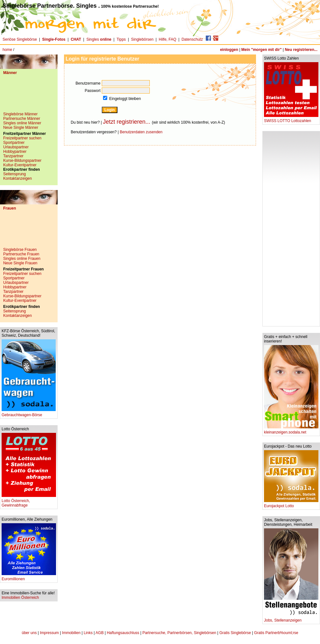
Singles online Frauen (22, 259)
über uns (29, 633)
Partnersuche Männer (22, 119)
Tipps (121, 39)
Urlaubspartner (16, 147)
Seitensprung (15, 174)
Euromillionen (29, 577)
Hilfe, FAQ (168, 39)
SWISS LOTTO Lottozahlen (291, 119)
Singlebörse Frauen (20, 250)
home (7, 50)
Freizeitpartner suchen (22, 138)
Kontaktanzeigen (17, 178)
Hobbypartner (15, 152)
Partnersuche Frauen (21, 254)
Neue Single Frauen (20, 263)
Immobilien (71, 633)
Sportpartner (14, 143)
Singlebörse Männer (20, 114)
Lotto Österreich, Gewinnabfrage (29, 501)
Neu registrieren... (301, 50)
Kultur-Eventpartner (20, 165)
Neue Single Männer (21, 128)
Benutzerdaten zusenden (141, 132)
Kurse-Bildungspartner (22, 161)
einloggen (229, 50)
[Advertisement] (29, 96)
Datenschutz (192, 39)
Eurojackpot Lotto (291, 504)
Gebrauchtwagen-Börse (29, 413)
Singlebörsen (142, 39)
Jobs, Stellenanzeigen (291, 619)
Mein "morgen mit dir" (261, 50)
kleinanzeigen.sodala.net (291, 430)
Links (88, 633)
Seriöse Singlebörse (20, 39)
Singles (99, 39)
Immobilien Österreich (20, 598)
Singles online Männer (22, 123)
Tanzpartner (13, 156)
